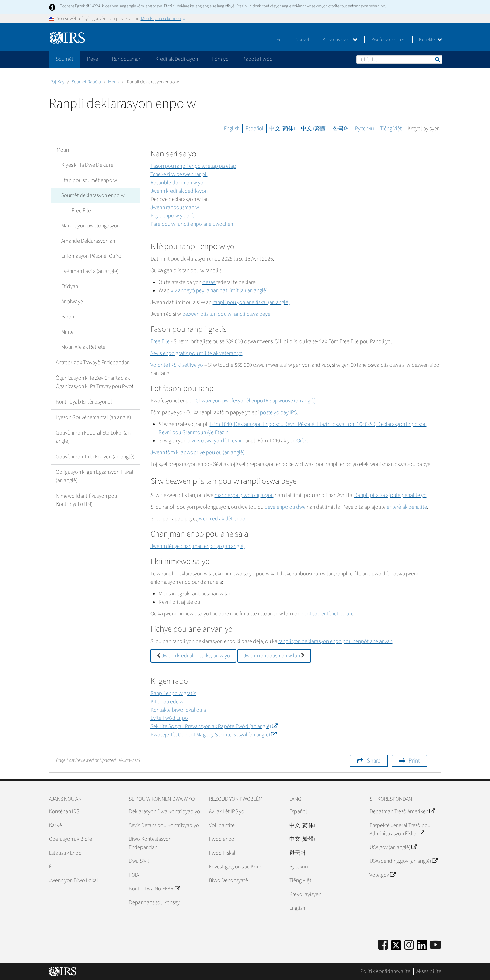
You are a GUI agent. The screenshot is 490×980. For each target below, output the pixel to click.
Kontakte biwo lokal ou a (178, 710)
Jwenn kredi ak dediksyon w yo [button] (193, 656)
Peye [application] (93, 59)
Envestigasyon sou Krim (235, 867)
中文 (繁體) (314, 129)
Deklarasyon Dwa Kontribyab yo (164, 811)
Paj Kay (57, 82)
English (232, 129)
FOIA (134, 875)
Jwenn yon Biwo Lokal (74, 880)
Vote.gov (382, 875)
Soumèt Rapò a (86, 82)
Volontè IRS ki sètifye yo (177, 365)
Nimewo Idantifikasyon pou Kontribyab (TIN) (86, 500)
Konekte (431, 40)
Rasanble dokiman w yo (177, 183)
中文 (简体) (282, 129)
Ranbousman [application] (127, 59)
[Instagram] (409, 945)
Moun (113, 82)
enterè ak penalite (407, 507)
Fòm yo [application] (220, 59)
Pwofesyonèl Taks (388, 40)
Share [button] (374, 761)
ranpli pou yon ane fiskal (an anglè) (251, 302)
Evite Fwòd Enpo (169, 718)
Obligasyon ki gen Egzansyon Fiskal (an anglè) (95, 476)
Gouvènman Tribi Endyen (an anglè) (95, 457)
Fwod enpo (222, 839)
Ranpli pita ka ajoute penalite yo (390, 495)
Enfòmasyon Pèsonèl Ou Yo (91, 256)
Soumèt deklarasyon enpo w (93, 195)
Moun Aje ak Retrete (83, 347)
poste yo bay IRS (278, 412)
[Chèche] (399, 60)
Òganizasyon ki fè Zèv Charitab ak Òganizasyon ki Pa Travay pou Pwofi (95, 382)
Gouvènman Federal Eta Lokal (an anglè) (93, 437)
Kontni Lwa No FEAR (154, 889)
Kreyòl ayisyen (340, 40)
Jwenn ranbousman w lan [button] (274, 656)
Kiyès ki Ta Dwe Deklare (87, 165)
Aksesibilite (429, 971)
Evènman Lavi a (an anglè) (90, 271)
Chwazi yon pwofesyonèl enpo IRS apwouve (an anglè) (256, 401)
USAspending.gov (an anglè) (403, 861)
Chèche (437, 59)
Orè (303, 441)
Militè (67, 332)
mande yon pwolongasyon (244, 495)
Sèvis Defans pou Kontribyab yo (164, 825)
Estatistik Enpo (65, 853)
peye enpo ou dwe (286, 507)
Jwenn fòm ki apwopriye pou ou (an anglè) (197, 452)
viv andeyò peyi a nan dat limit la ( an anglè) (219, 290)
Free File (81, 211)
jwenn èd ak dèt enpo (222, 519)
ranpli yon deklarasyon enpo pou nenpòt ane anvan (335, 641)
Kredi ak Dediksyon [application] (177, 59)
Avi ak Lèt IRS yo (227, 811)
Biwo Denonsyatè (228, 880)
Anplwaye (72, 302)
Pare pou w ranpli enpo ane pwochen (192, 224)
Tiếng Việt (391, 129)
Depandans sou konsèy (154, 902)
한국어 (341, 129)
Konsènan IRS (64, 811)
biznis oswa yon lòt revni (214, 441)
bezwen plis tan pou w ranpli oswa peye (226, 314)
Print (414, 761)
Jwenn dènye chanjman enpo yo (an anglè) (198, 546)
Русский (364, 129)
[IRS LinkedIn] (422, 947)
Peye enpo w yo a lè (173, 216)
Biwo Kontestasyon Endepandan (150, 843)
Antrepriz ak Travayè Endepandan (93, 363)
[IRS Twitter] (396, 947)
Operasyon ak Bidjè (70, 839)
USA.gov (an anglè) (393, 847)
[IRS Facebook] (383, 945)
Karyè (55, 825)
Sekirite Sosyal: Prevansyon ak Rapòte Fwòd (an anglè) (214, 726)
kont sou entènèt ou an (327, 614)
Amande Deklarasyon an (88, 241)
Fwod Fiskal (222, 853)
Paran (67, 317)
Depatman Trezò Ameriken (402, 811)
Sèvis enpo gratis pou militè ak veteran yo (197, 353)
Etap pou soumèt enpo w (89, 180)
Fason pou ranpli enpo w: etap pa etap (193, 166)
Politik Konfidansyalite (385, 971)
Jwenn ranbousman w (175, 207)
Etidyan (69, 286)
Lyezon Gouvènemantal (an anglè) (93, 417)
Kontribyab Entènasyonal (84, 402)
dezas (209, 282)
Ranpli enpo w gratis (173, 693)
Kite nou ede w (167, 702)
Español (254, 129)
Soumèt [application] (65, 59)
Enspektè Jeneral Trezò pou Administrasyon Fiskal (400, 829)
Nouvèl (302, 40)
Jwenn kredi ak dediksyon (179, 191)
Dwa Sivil (139, 861)
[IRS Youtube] (436, 945)
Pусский (299, 867)
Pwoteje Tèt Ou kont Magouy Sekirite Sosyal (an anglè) (213, 735)
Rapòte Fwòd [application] (258, 59)
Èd (279, 40)
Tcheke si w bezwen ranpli (179, 174)
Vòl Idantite (222, 825)
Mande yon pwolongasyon (90, 226)
